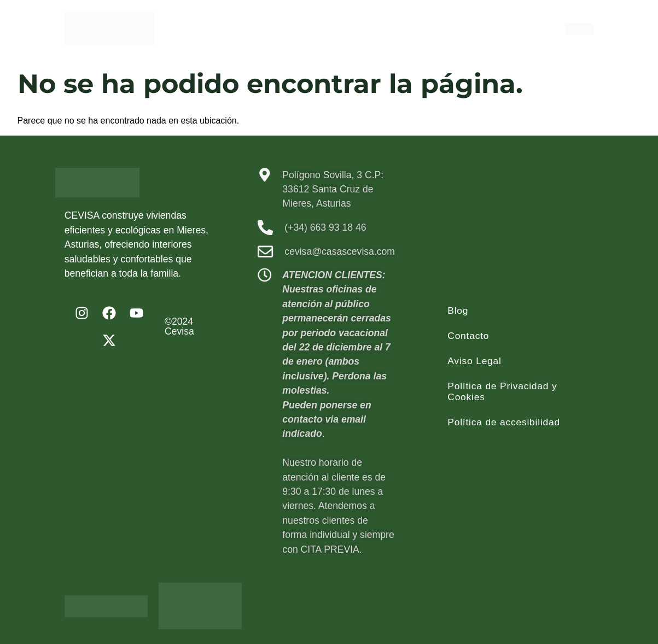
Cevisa (179, 331)
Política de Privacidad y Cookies (503, 391)
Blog (458, 311)
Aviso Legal (474, 361)
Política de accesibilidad (504, 422)
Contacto (468, 336)
